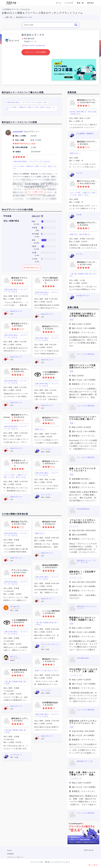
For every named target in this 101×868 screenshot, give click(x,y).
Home (10, 850)
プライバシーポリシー (15, 857)
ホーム (59, 3)
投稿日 (18, 152)
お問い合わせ (89, 850)
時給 (34, 221)
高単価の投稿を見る (32, 268)
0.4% (37, 255)
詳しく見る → (94, 865)
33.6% (36, 243)
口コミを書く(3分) (35, 192)
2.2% (37, 262)
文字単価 (35, 234)
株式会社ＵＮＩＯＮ (24, 17)
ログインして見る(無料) (36, 52)
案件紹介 (91, 3)
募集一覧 (80, 3)
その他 (34, 259)
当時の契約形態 (21, 147)
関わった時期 (21, 136)
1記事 (34, 253)
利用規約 (11, 854)
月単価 (34, 228)
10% (37, 230)
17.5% (36, 249)
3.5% (37, 237)
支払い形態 (20, 140)
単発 (34, 240)
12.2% (36, 224)
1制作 (34, 246)
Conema (11, 3)
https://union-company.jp (35, 45)
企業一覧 (9, 17)
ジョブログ (69, 3)
